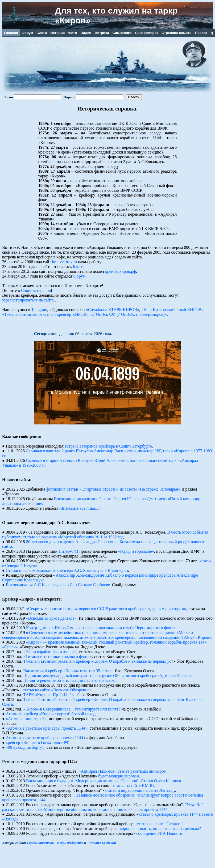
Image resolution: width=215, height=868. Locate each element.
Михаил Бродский (102, 843)
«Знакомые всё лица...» (80, 508)
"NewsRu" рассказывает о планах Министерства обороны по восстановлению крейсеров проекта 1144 (103, 807)
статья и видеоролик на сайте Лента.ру (140, 790)
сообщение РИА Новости (159, 833)
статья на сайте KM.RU (134, 786)
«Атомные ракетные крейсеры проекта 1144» (47, 728)
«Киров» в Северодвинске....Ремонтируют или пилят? (72, 709)
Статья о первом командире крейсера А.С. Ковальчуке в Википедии (67, 570)
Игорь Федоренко (70, 843)
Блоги (78, 267)
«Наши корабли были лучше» (50, 652)
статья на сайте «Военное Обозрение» (57, 690)
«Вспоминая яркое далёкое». (52, 618)
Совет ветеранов (36, 290)
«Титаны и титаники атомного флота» (58, 656)
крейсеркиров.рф (121, 271)
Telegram (39, 310)
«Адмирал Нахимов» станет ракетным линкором (122, 771)
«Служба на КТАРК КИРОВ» (113, 310)
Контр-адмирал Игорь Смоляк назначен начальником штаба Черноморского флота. (101, 628)
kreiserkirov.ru (65, 262)
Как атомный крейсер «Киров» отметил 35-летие (68, 671)
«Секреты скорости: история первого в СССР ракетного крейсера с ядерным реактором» (106, 609)
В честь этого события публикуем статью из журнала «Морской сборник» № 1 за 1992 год (105, 535)
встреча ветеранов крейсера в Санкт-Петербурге (108, 446)
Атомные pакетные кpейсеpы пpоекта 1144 (44, 738)
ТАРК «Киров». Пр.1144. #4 (49, 695)
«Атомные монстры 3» (26, 719)
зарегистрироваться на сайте (28, 300)
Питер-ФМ (68, 551)
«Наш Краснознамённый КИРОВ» (172, 310)
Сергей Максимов (40, 843)
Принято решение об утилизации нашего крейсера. (70, 680)
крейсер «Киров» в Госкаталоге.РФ (38, 743)
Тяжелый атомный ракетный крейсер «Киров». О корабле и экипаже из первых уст (98, 661)
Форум (79, 276)
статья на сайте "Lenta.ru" (160, 824)
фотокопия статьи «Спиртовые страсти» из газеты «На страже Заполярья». (114, 489)
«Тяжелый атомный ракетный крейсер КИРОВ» (45, 314)
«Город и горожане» (136, 551)
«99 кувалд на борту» (25, 747)
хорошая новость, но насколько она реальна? (161, 829)
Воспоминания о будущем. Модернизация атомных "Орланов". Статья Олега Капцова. (104, 781)
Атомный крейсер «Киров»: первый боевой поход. (51, 714)
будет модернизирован (119, 776)
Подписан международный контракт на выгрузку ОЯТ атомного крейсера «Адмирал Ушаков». (109, 676)
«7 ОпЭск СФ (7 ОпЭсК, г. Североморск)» (129, 314)
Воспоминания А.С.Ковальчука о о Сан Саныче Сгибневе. (58, 585)
